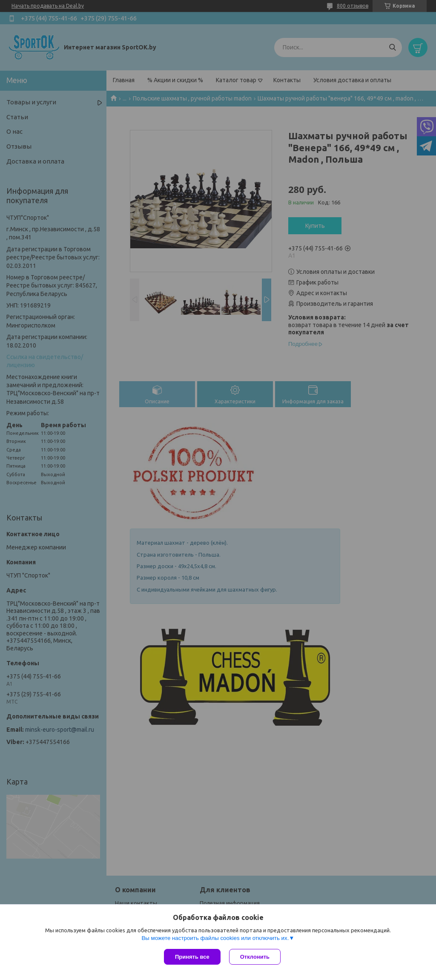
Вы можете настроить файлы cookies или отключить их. (215, 938)
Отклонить (255, 957)
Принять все (192, 957)
